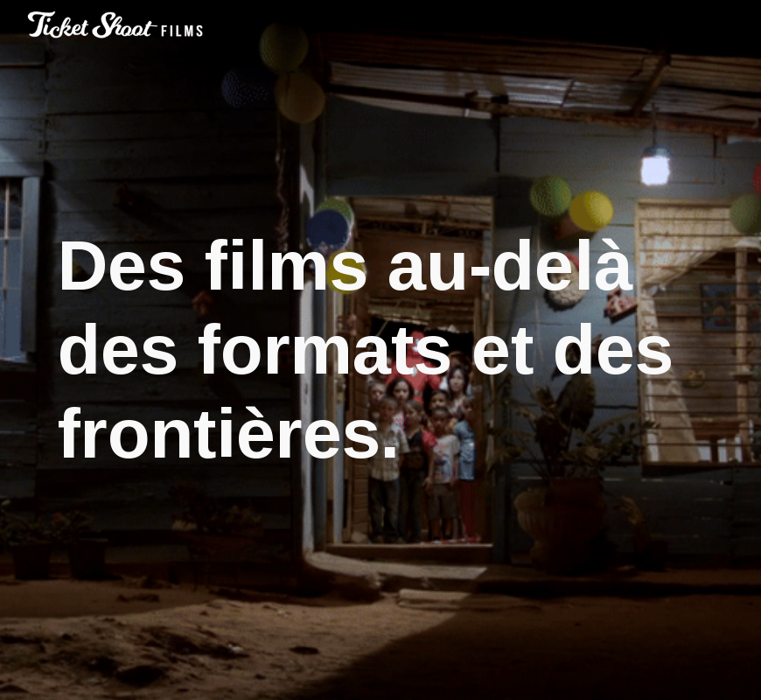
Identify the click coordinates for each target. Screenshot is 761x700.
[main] (381, 350)
